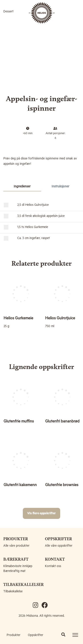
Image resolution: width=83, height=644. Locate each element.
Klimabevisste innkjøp (18, 566)
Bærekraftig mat (14, 571)
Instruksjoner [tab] (60, 187)
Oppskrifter (36, 635)
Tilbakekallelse (13, 591)
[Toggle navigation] (75, 635)
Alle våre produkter (16, 546)
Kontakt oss (53, 566)
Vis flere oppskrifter (41, 513)
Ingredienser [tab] (22, 187)
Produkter (14, 635)
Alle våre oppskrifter (59, 546)
